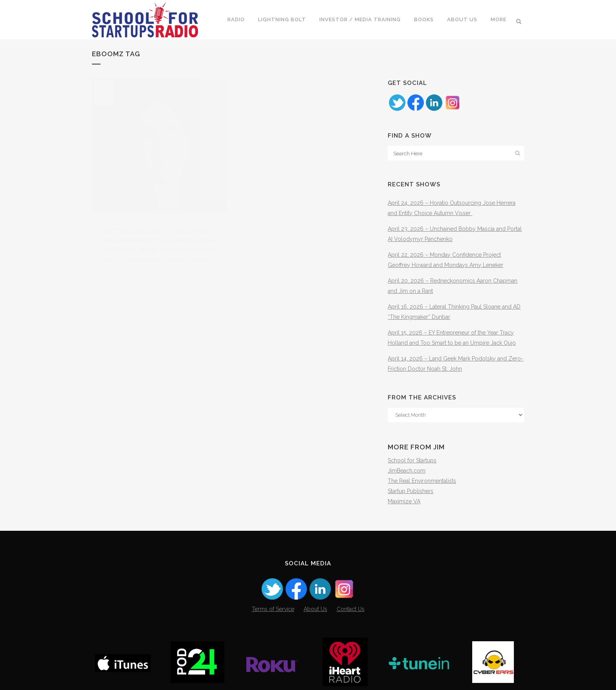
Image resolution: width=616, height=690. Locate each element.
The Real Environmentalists (422, 481)
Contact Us (351, 609)
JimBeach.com (407, 471)
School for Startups (412, 460)
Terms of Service (273, 609)
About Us (315, 609)
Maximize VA (404, 501)
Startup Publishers (411, 491)
